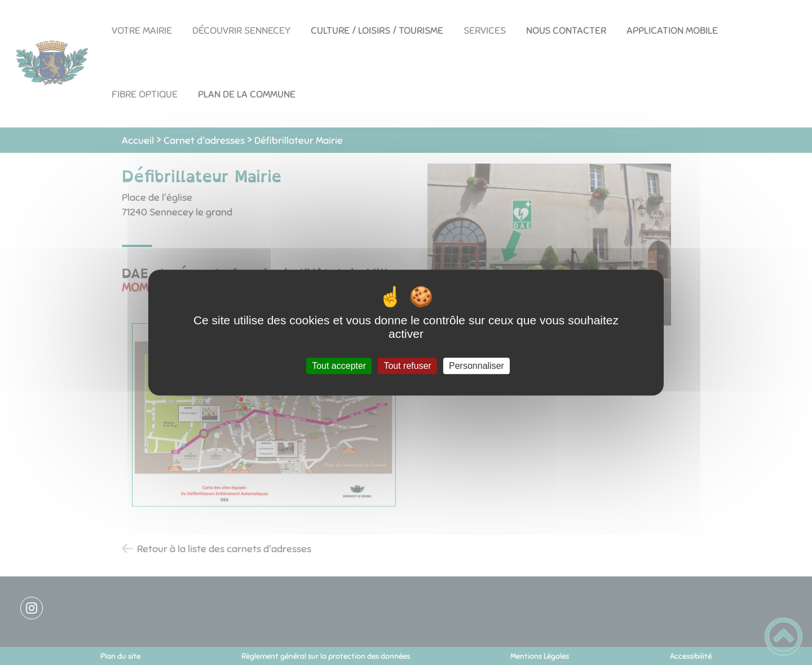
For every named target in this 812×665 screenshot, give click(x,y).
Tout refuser (407, 366)
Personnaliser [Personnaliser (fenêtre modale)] (476, 366)
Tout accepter (339, 366)
